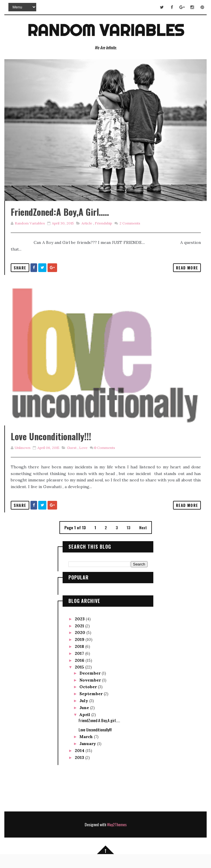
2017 (80, 667)
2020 (81, 646)
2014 (80, 764)
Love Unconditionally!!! (51, 450)
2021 (80, 639)
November (91, 694)
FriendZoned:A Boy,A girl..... (60, 219)
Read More (187, 275)
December (91, 687)
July (84, 714)
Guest (72, 462)
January (88, 758)
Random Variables (106, 30)
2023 (80, 633)
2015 (80, 681)
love (83, 462)
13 (129, 541)
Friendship (103, 230)
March (87, 751)
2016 (80, 674)
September (92, 708)
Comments (129, 230)
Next (143, 541)
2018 (80, 660)
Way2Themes (117, 838)
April (85, 728)
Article (87, 230)
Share (20, 275)
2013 (80, 771)
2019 (80, 653)
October (89, 701)
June (85, 721)
